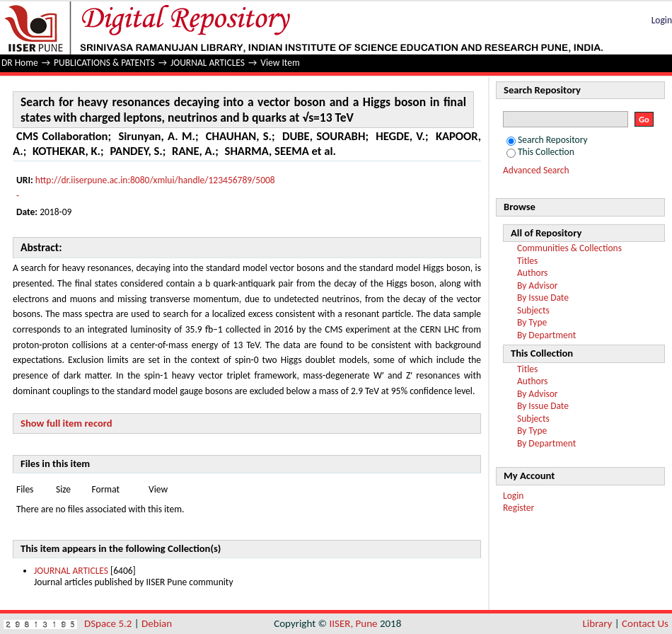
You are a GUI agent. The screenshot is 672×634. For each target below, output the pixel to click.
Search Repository (547, 140)
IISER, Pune (353, 623)
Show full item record (66, 423)
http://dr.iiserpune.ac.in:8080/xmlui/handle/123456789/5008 (155, 180)
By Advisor (538, 286)
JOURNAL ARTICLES (208, 63)
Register (519, 508)
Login (662, 20)
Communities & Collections (569, 248)
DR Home (20, 63)
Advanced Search (536, 170)
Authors (532, 273)
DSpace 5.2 (109, 623)
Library (598, 623)
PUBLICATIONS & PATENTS (104, 63)
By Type (532, 322)
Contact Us (645, 623)
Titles (527, 261)
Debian (157, 623)
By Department (546, 335)
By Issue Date (543, 298)
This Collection (540, 152)
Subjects (533, 310)
